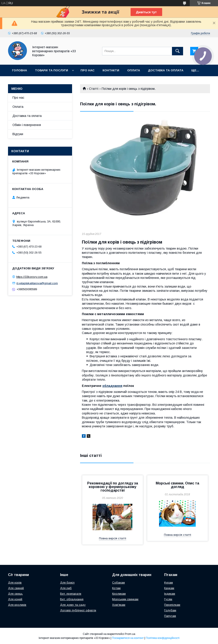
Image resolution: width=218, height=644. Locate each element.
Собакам (118, 583)
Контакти (111, 70)
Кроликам (119, 594)
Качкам (169, 588)
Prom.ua (130, 634)
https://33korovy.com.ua (32, 277)
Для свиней (16, 588)
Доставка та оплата (166, 70)
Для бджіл (67, 583)
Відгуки (18, 134)
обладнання (112, 386)
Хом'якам (119, 605)
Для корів (15, 583)
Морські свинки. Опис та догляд (177, 485)
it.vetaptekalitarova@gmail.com (37, 283)
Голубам (170, 610)
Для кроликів (17, 605)
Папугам (170, 616)
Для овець (15, 594)
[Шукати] (178, 51)
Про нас (88, 70)
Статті (94, 89)
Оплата (134, 70)
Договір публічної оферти (78, 610)
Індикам (170, 594)
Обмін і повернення (27, 125)
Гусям (168, 599)
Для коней (15, 599)
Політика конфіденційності (163, 638)
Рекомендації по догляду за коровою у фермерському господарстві (113, 487)
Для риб (66, 588)
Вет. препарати (71, 594)
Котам (116, 588)
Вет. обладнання (72, 599)
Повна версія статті (113, 538)
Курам (169, 583)
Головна (19, 70)
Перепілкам (172, 605)
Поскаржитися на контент (128, 638)
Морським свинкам (125, 599)
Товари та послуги (51, 70)
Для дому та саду (73, 605)
